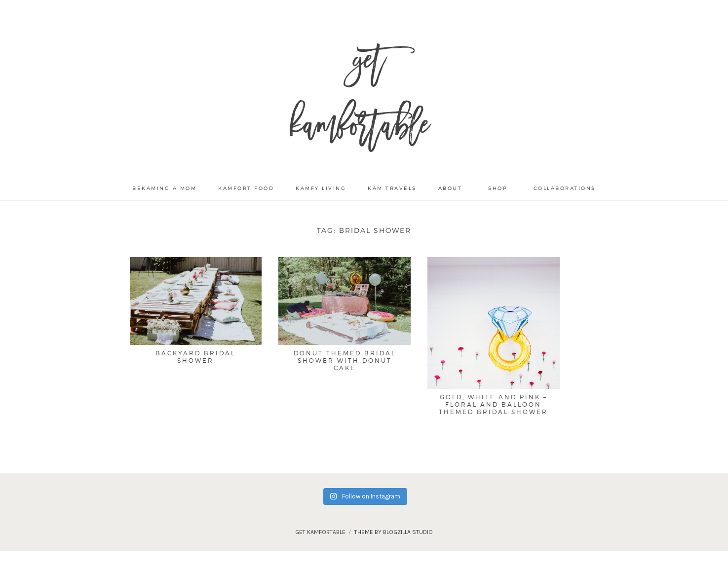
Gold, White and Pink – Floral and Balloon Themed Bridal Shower (493, 404)
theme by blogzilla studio (394, 532)
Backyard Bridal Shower (195, 357)
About (450, 188)
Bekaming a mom (164, 188)
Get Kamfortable (360, 99)
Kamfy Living (321, 188)
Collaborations (565, 188)
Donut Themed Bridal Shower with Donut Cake (345, 360)
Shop (498, 188)
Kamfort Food (246, 188)
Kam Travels (392, 188)
